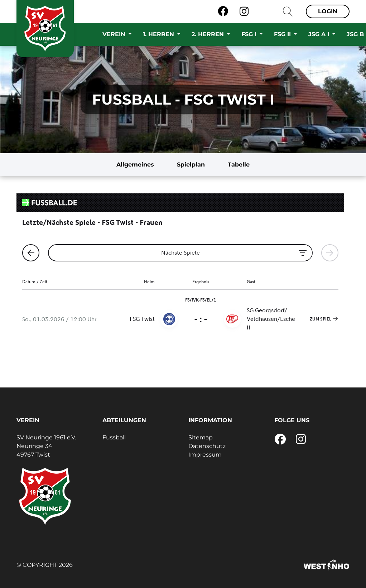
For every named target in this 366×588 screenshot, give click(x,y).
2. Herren (209, 34)
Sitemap (201, 437)
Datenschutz (207, 446)
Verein (115, 34)
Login (328, 11)
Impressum (205, 455)
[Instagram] (244, 11)
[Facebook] (223, 11)
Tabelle (239, 165)
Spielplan (191, 165)
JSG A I (320, 34)
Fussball (114, 437)
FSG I (250, 34)
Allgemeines (135, 165)
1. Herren (159, 34)
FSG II (283, 34)
